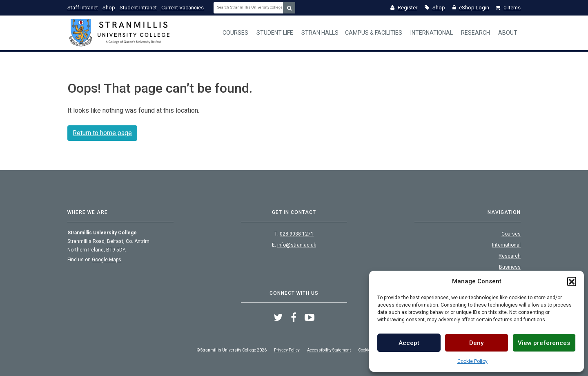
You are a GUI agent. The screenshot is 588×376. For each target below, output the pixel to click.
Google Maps (107, 260)
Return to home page (102, 133)
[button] (572, 281)
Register (404, 8)
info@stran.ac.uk (297, 245)
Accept (409, 343)
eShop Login (471, 8)
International (432, 33)
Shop (109, 8)
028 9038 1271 (297, 234)
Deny (476, 343)
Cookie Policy (472, 361)
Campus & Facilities (374, 33)
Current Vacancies (183, 8)
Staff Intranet (83, 8)
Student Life (275, 33)
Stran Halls (320, 33)
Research (476, 33)
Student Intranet (138, 8)
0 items (508, 8)
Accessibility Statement (329, 350)
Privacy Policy (287, 350)
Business (510, 267)
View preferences (544, 343)
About (508, 33)
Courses (235, 33)
